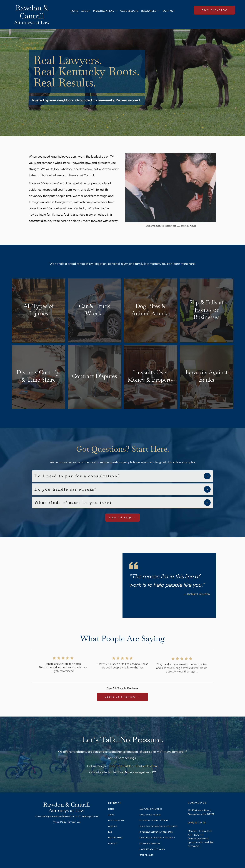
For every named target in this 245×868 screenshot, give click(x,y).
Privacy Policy (59, 822)
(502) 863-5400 (120, 766)
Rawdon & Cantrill (32, 12)
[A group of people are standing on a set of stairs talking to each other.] (171, 188)
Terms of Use (74, 822)
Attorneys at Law (32, 22)
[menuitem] (74, 11)
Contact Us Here (147, 766)
